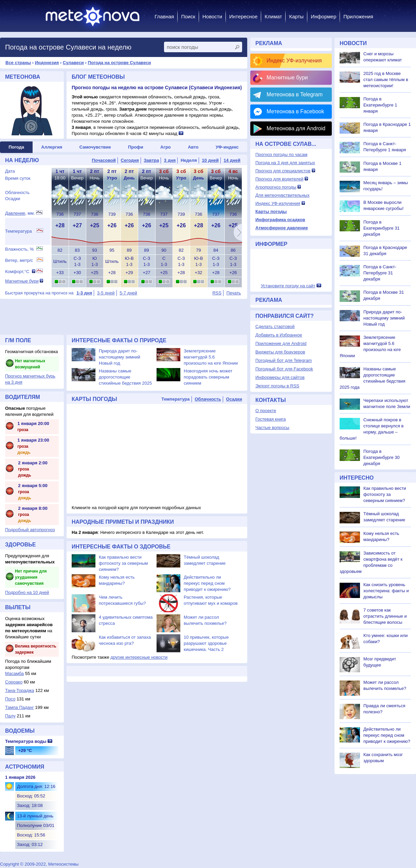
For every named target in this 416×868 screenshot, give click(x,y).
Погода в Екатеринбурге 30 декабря (382, 457)
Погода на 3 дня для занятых (285, 163)
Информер (323, 16)
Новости (212, 16)
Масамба (14, 673)
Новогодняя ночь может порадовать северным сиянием (208, 377)
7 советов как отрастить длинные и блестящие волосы (385, 616)
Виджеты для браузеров (280, 352)
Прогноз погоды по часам (281, 155)
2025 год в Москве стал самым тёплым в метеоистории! (386, 80)
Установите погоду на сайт (288, 286)
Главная (164, 16)
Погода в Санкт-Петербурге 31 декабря (380, 273)
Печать (234, 293)
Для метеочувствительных (282, 195)
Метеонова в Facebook (295, 111)
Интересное (243, 16)
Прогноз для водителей (279, 179)
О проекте (266, 411)
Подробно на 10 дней (27, 592)
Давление (15, 213)
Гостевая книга (270, 419)
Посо (10, 699)
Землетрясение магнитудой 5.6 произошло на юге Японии (211, 357)
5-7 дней (128, 293)
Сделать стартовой (275, 326)
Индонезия (47, 63)
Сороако (14, 682)
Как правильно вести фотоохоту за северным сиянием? (123, 563)
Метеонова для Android (296, 128)
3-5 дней (106, 293)
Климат (273, 16)
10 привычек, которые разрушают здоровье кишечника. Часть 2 (206, 643)
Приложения (358, 16)
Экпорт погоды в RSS (277, 386)
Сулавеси (73, 63)
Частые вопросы (272, 428)
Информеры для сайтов (280, 377)
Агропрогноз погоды (276, 187)
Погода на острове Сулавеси (119, 63)
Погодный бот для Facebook (284, 369)
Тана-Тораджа (20, 690)
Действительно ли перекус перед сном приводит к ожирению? (207, 583)
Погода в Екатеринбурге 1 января (380, 105)
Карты (296, 16)
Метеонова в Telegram (295, 94)
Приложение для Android (281, 343)
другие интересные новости (139, 657)
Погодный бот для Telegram (284, 360)
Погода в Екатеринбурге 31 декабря (382, 228)
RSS (217, 293)
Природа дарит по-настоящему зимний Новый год (120, 357)
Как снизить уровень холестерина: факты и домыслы (386, 591)
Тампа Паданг (20, 707)
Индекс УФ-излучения (294, 61)
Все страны (18, 63)
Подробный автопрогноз (30, 530)
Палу (10, 716)
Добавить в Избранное (279, 335)
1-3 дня (84, 293)
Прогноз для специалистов (283, 171)
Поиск (188, 16)
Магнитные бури (22, 281)
